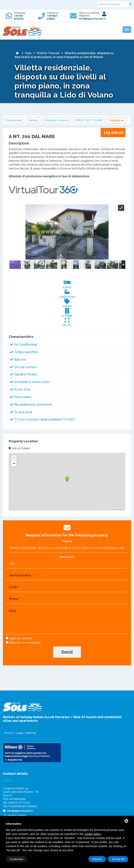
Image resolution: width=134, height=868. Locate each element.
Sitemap (31, 733)
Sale (28, 53)
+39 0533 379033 (52, 17)
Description (14, 120)
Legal (20, 733)
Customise (17, 859)
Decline (97, 859)
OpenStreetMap (111, 510)
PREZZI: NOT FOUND (89, 120)
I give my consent (21, 638)
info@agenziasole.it (92, 19)
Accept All (118, 859)
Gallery (33, 120)
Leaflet (100, 510)
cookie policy (93, 834)
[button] (67, 480)
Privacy (9, 733)
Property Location (57, 120)
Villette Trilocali (48, 53)
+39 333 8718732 (19, 17)
